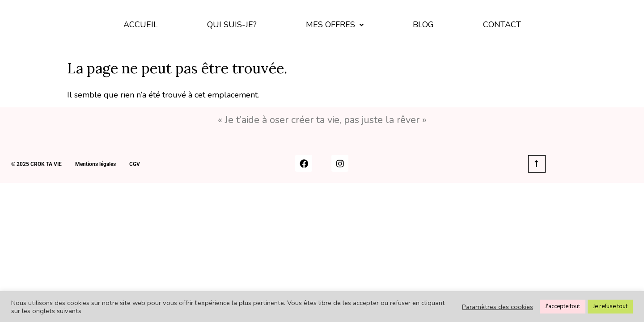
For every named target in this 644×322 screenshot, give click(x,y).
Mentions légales (95, 164)
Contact (502, 25)
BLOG (423, 25)
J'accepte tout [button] (563, 306)
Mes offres (335, 25)
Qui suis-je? (232, 25)
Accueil (141, 25)
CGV (135, 164)
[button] (335, 25)
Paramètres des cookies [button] (498, 307)
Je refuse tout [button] (610, 306)
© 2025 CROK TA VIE (36, 164)
